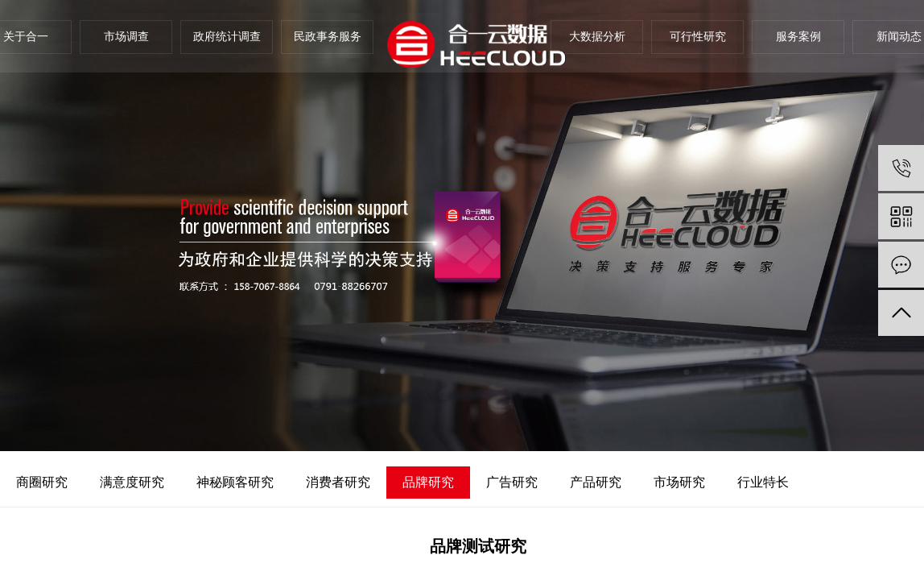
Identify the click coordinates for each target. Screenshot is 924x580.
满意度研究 (132, 482)
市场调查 (126, 37)
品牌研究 (428, 482)
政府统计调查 (227, 37)
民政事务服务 (328, 37)
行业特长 (763, 482)
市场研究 (679, 482)
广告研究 (512, 482)
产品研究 (596, 482)
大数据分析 (597, 37)
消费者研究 (338, 482)
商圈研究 (42, 482)
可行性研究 (698, 37)
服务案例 (798, 37)
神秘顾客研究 (235, 482)
